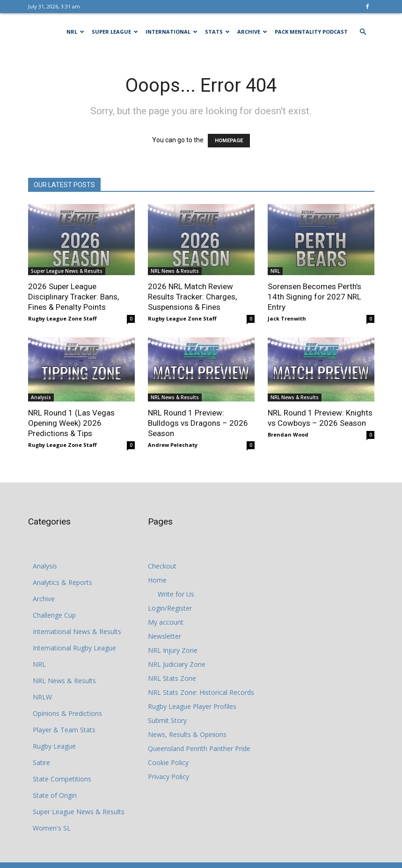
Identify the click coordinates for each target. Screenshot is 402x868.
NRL (75, 32)
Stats (217, 32)
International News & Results (77, 631)
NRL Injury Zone (173, 650)
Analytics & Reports (62, 582)
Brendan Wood (288, 434)
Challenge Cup (54, 615)
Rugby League (54, 746)
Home (157, 580)
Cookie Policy (168, 762)
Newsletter (164, 636)
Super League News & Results (67, 271)
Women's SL (52, 828)
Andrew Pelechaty (173, 445)
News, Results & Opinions (187, 734)
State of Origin (55, 795)
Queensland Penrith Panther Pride (199, 748)
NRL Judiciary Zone (177, 664)
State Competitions (62, 779)
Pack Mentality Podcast (311, 32)
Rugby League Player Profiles (192, 706)
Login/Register (170, 608)
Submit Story (167, 720)
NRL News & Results (175, 271)
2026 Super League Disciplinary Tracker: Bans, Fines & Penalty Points (73, 297)
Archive (252, 32)
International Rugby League (74, 648)
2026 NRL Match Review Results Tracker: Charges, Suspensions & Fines (192, 297)
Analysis (41, 397)
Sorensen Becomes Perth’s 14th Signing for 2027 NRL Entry (314, 297)
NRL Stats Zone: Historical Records (201, 692)
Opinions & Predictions (67, 713)
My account (166, 622)
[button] (363, 32)
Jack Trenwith (287, 318)
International (172, 32)
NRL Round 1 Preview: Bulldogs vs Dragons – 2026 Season (198, 423)
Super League (115, 32)
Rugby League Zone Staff (62, 318)
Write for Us (176, 594)
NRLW (42, 697)
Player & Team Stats (64, 730)
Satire (41, 762)
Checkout (162, 566)
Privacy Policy (168, 777)
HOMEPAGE (229, 141)
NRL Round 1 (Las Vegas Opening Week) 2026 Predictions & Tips (71, 423)
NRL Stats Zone (172, 678)
